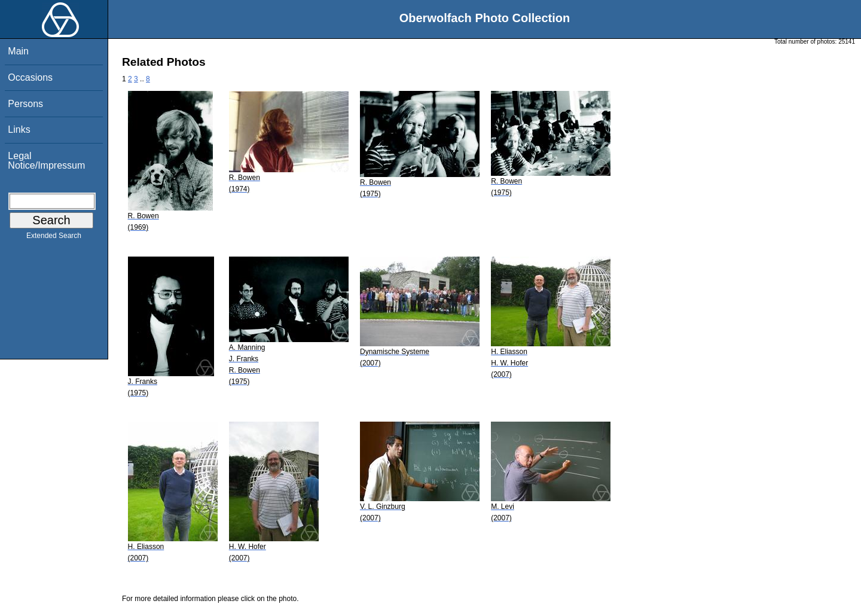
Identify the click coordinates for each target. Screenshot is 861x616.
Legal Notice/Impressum (46, 161)
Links (19, 129)
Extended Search (54, 238)
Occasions (30, 77)
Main (18, 51)
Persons (25, 104)
